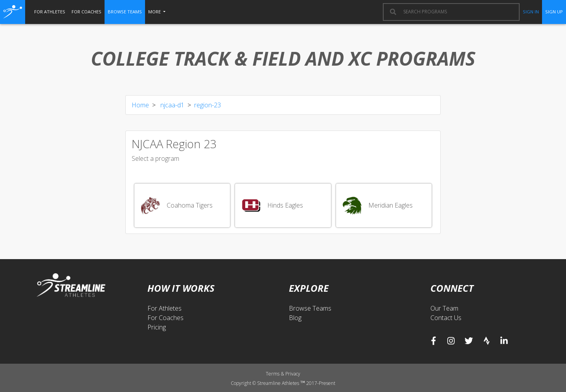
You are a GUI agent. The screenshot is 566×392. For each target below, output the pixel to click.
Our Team (444, 308)
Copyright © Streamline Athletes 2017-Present (283, 383)
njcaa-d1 (172, 105)
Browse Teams (310, 308)
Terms (273, 374)
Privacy (293, 374)
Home (140, 105)
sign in (531, 12)
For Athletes (164, 308)
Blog (295, 318)
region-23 (208, 105)
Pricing (157, 327)
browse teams (125, 12)
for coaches (86, 12)
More (155, 12)
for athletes (50, 12)
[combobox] (458, 12)
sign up (554, 12)
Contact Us (446, 318)
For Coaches (165, 318)
